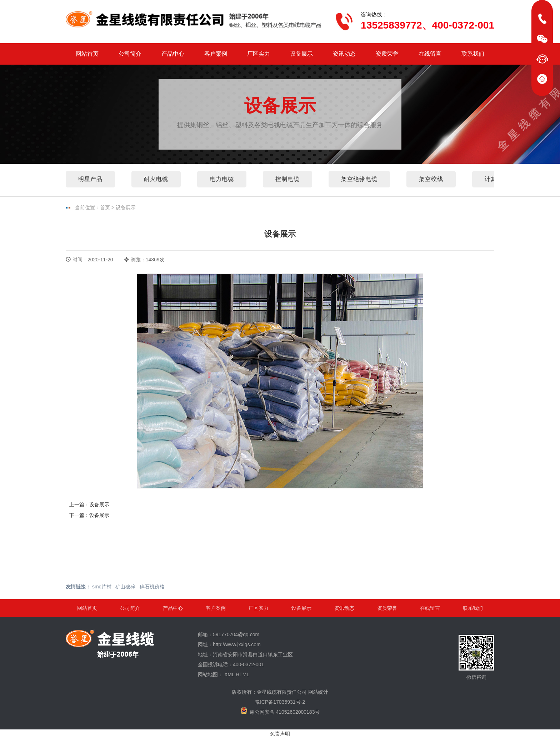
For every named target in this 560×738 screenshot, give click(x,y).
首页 (105, 207)
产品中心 (173, 54)
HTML (242, 674)
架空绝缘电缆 (359, 179)
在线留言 (430, 54)
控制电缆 (287, 179)
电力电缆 (222, 179)
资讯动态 (344, 54)
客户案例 (216, 54)
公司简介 (130, 54)
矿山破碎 (125, 587)
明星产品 (90, 179)
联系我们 (473, 54)
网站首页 (87, 54)
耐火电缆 (156, 179)
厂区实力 (259, 54)
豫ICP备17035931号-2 (280, 702)
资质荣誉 (387, 54)
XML (229, 674)
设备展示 (301, 54)
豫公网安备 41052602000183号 (280, 711)
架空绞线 (431, 179)
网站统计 (318, 692)
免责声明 (280, 734)
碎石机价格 (152, 587)
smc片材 (102, 587)
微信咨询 (476, 657)
